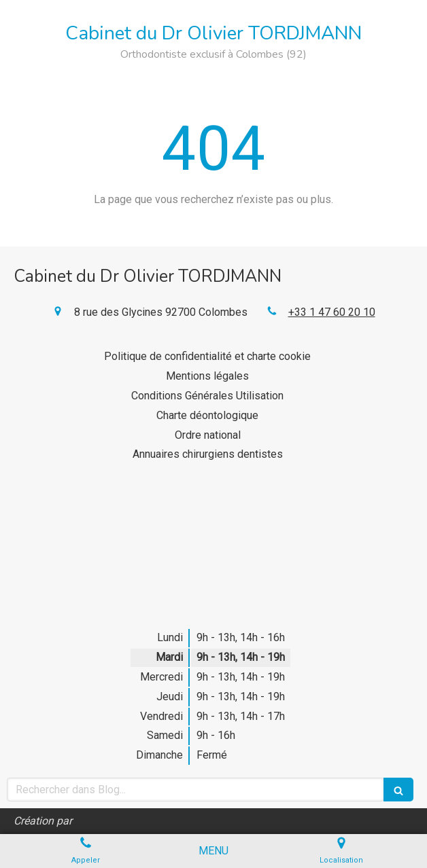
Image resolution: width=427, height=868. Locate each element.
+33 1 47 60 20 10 (332, 312)
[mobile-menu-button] (213, 851)
